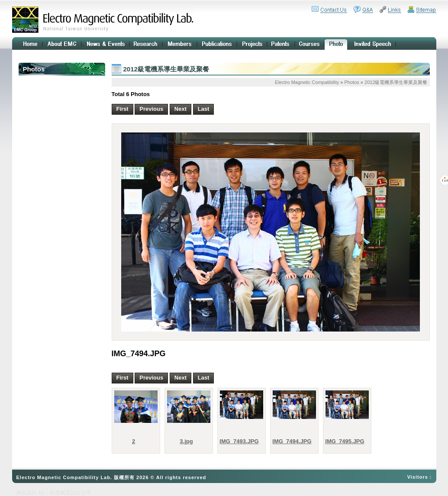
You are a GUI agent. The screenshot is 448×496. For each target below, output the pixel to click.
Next (180, 109)
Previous (151, 109)
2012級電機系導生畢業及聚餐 (396, 82)
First (122, 109)
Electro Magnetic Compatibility (307, 82)
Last (204, 109)
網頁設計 (27, 493)
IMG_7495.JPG (345, 441)
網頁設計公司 (76, 493)
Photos (352, 82)
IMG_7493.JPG (239, 441)
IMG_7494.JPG (292, 441)
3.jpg (186, 441)
